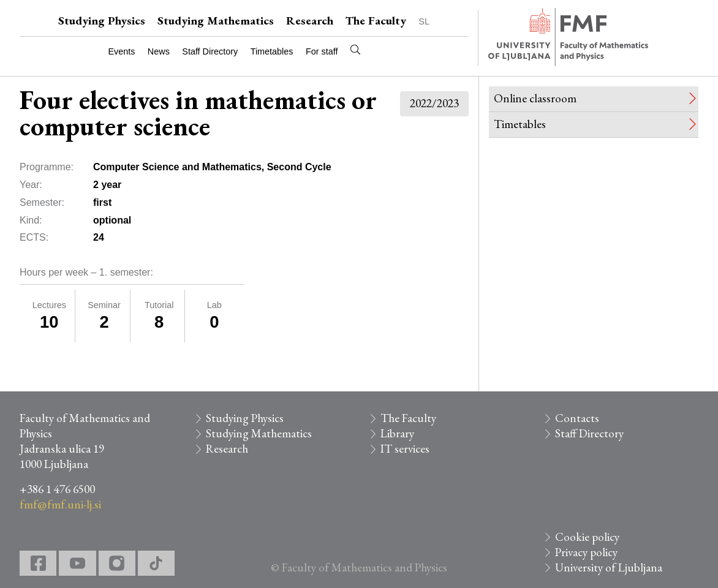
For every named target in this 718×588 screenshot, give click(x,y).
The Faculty (376, 21)
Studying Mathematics (216, 21)
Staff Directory (210, 51)
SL (424, 21)
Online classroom (535, 98)
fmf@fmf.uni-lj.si (60, 504)
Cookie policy (587, 537)
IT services (405, 449)
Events (121, 51)
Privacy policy (586, 552)
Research (310, 21)
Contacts (577, 418)
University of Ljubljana (609, 567)
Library (397, 433)
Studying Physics (102, 21)
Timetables (272, 51)
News (159, 51)
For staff (322, 51)
